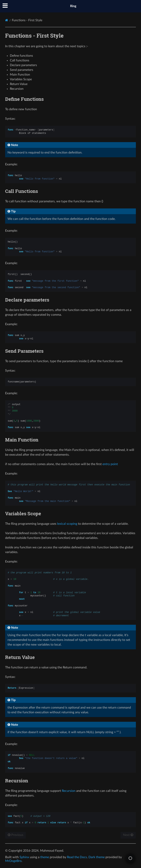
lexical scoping (67, 524)
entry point (110, 464)
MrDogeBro (13, 861)
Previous (16, 835)
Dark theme (97, 857)
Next (128, 835)
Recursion (69, 791)
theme (45, 857)
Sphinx (24, 857)
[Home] (7, 20)
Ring (73, 6)
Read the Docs (77, 857)
